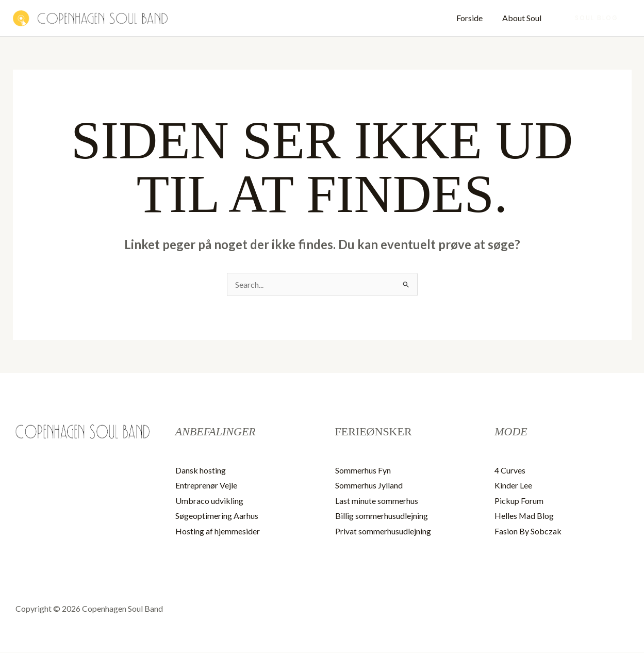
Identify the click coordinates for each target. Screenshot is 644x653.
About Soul (523, 18)
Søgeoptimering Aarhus (217, 516)
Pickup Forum (519, 501)
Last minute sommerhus (377, 501)
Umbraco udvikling (209, 501)
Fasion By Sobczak (528, 532)
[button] (597, 18)
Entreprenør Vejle (206, 486)
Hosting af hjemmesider (218, 532)
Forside (474, 18)
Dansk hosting (201, 470)
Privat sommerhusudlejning (383, 532)
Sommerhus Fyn (363, 470)
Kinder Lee (513, 486)
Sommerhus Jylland (369, 486)
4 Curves (510, 470)
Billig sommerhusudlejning (382, 516)
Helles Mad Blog (524, 516)
